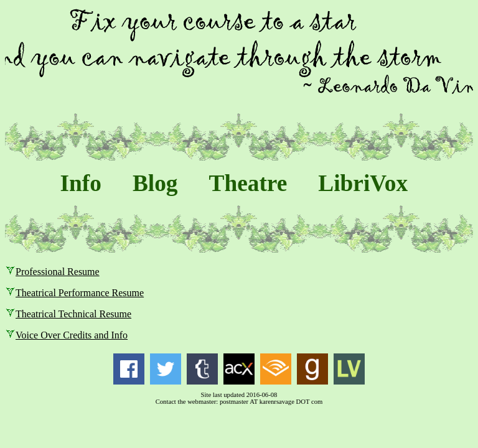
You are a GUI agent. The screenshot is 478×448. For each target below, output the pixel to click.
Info (81, 183)
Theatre (248, 183)
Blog (155, 183)
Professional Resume (58, 272)
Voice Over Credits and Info (72, 335)
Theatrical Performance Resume (80, 293)
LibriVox (363, 183)
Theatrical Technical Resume (73, 314)
